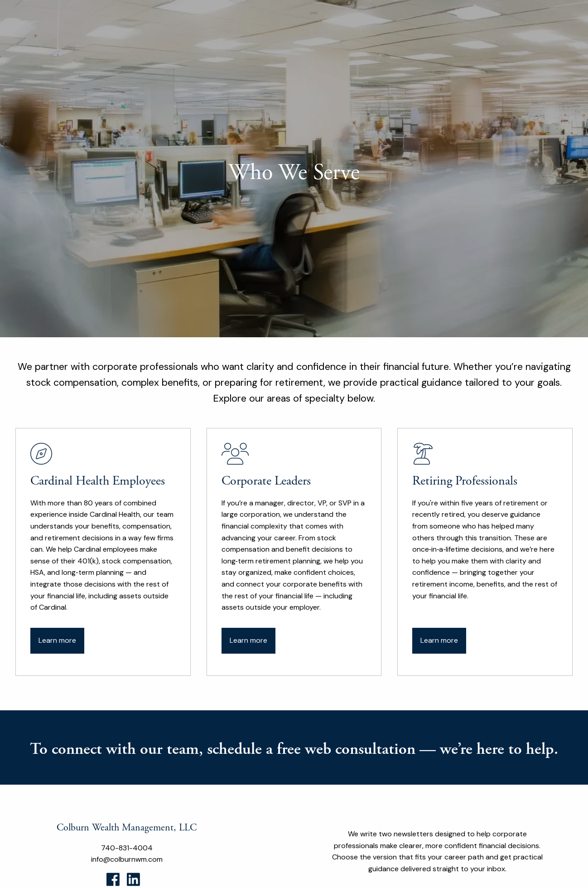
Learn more (57, 640)
